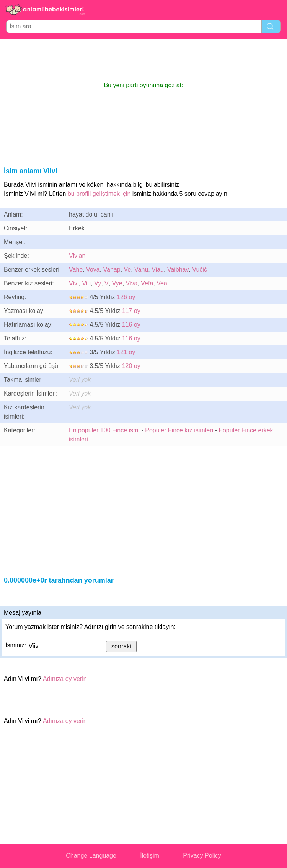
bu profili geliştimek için (99, 194)
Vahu (141, 270)
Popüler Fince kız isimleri (179, 430)
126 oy (126, 297)
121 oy (126, 352)
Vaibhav (178, 270)
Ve (128, 270)
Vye (117, 283)
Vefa (147, 283)
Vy (98, 283)
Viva (132, 283)
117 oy (131, 311)
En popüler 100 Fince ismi (104, 430)
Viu (86, 283)
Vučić (200, 270)
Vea (162, 283)
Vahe (76, 270)
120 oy (131, 366)
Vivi (74, 283)
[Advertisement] (143, 60)
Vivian (77, 256)
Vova (93, 270)
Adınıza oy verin (65, 679)
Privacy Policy (202, 856)
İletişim (150, 856)
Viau (158, 270)
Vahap (112, 270)
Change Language (91, 856)
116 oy (131, 325)
